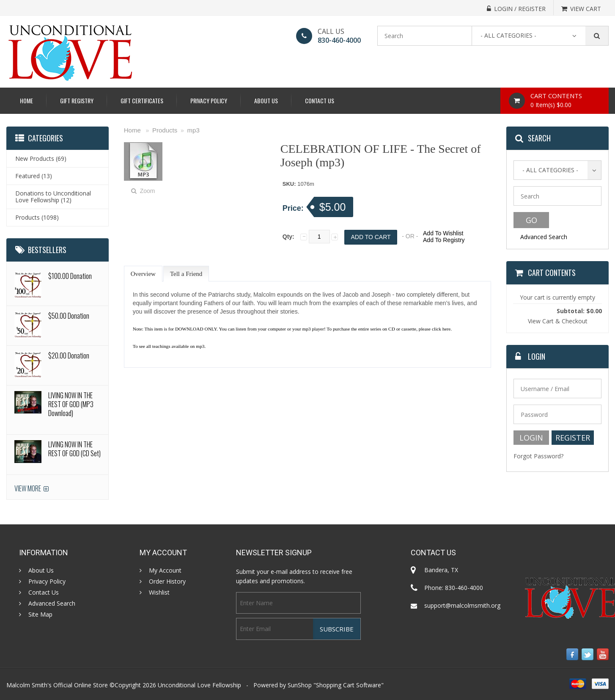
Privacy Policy (209, 101)
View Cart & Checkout (558, 321)
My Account (165, 570)
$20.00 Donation (69, 356)
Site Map (40, 615)
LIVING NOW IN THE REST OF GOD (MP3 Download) (71, 404)
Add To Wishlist (443, 233)
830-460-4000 (339, 40)
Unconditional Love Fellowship (199, 685)
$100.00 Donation (70, 276)
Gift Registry (77, 101)
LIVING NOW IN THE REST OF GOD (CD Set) (74, 449)
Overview (143, 274)
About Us (266, 101)
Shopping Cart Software (349, 685)
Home (26, 101)
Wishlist (159, 593)
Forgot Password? (538, 456)
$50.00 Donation (69, 316)
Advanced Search (544, 237)
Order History (167, 581)
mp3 (194, 130)
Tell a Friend (186, 274)
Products (165, 130)
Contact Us (320, 101)
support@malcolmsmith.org (462, 605)
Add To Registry (444, 240)
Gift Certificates (142, 101)
